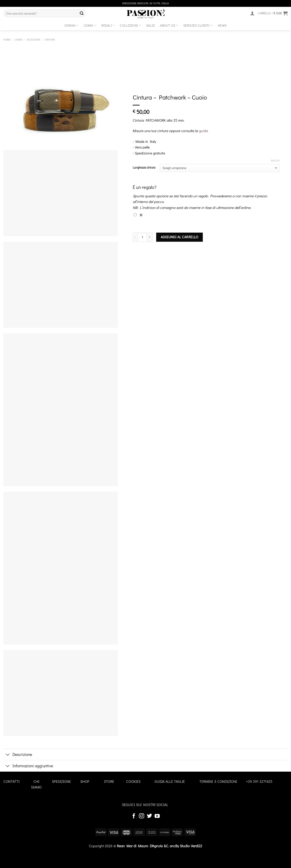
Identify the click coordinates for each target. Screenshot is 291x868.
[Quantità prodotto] (142, 237)
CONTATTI (11, 781)
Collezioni (130, 25)
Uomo (90, 25)
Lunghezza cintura (144, 167)
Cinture (50, 39)
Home (7, 39)
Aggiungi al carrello (179, 237)
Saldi (151, 25)
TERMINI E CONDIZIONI (218, 781)
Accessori (33, 39)
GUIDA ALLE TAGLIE (170, 781)
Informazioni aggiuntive (28, 766)
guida (203, 131)
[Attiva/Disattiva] (8, 755)
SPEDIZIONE (61, 781)
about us (169, 25)
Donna (72, 25)
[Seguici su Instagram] (142, 816)
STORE (109, 781)
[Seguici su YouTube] (157, 816)
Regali (108, 25)
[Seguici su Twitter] (149, 816)
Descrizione (18, 755)
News (222, 25)
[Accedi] (252, 13)
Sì (138, 215)
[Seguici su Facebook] (134, 816)
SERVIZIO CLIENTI (198, 25)
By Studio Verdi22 (189, 846)
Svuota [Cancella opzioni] (275, 161)
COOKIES (133, 781)
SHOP (85, 781)
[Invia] (82, 13)
